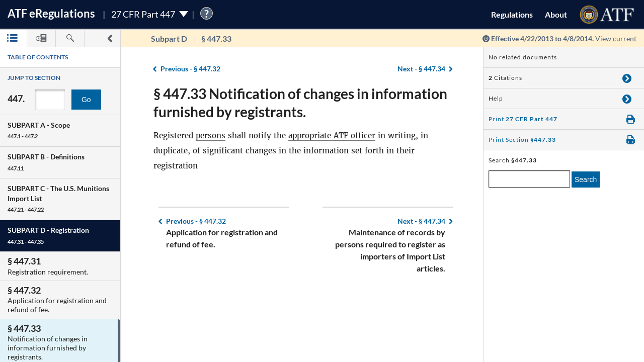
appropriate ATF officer (332, 135)
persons (211, 135)
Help (496, 98)
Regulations (512, 14)
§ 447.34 (421, 69)
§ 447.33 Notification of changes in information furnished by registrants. (300, 103)
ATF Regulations (51, 13)
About (556, 14)
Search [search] (586, 179)
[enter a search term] (529, 179)
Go (86, 100)
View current (616, 38)
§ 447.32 (190, 69)
